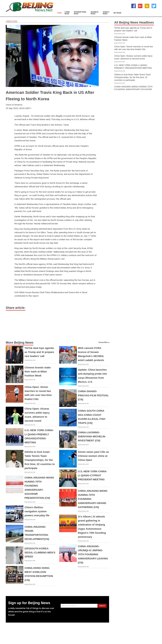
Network (117, 13)
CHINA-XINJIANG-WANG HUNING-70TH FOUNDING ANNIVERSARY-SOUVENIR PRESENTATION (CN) (133, 89)
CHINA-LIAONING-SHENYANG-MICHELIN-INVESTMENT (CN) (92, 436)
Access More (103, 342)
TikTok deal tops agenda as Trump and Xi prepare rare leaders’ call (39, 352)
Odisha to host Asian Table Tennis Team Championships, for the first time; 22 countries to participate (40, 460)
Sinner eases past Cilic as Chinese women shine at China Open (93, 456)
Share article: (16, 308)
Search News (106, 13)
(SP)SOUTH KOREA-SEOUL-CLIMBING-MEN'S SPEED (40, 553)
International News (80, 13)
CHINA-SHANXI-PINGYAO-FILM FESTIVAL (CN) (93, 395)
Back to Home (12, 21)
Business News (95, 13)
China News (67, 13)
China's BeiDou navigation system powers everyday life (37, 511)
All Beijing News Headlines (134, 22)
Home (59, 13)
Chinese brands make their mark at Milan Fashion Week (38, 372)
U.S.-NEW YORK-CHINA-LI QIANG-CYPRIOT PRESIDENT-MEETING (93, 475)
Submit (102, 606)
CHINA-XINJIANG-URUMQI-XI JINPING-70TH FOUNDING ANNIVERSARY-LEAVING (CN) (93, 554)
